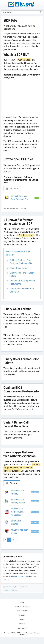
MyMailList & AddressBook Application (17, 512)
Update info (7, 587)
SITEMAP (22, 615)
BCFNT (24, 628)
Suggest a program (10, 590)
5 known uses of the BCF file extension (18, 253)
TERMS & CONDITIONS (22, 607)
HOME (22, 602)
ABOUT (22, 620)
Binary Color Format (19, 268)
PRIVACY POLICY (22, 611)
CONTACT (22, 624)
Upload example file (20, 587)
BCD (19, 628)
